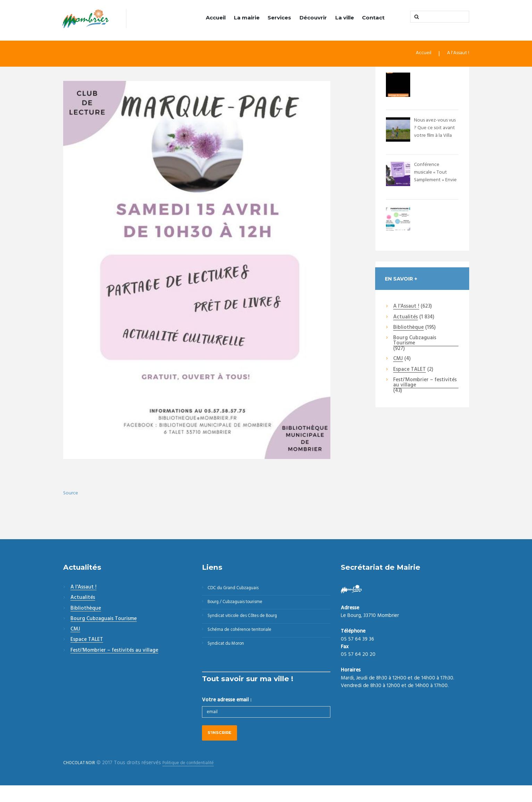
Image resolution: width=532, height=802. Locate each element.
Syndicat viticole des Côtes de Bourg (251, 624)
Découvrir (313, 18)
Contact (373, 18)
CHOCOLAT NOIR (82, 779)
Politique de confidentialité (199, 779)
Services (279, 18)
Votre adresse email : (227, 715)
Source (71, 494)
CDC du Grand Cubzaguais (238, 590)
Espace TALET (409, 371)
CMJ (398, 360)
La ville (345, 18)
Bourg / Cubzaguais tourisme (241, 607)
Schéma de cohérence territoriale (246, 640)
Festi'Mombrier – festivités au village (425, 384)
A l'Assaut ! (456, 55)
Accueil (216, 18)
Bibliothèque (408, 329)
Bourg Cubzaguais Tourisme (415, 342)
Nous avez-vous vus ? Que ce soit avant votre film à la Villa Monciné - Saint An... (436, 136)
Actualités (406, 318)
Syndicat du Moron (230, 657)
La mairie (247, 18)
